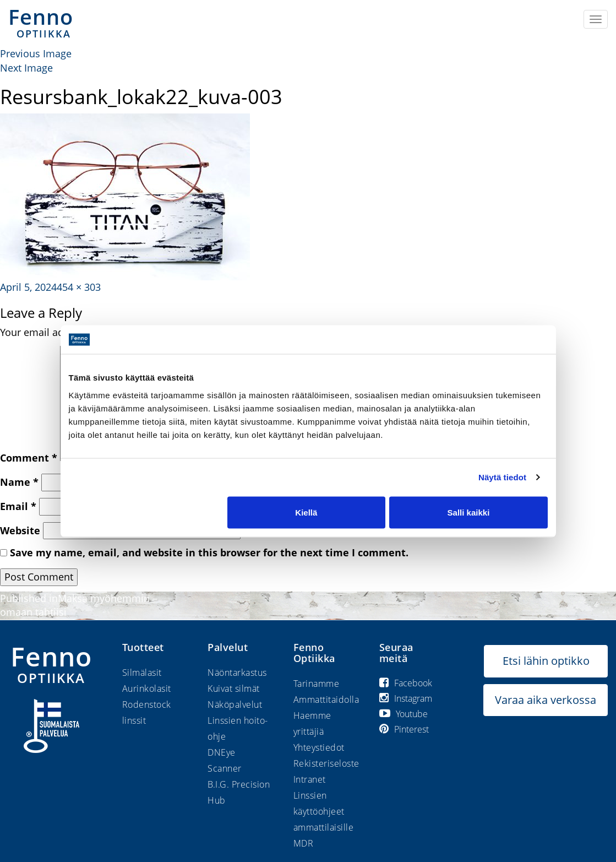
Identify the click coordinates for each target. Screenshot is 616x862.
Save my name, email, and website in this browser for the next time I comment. (209, 552)
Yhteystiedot (319, 747)
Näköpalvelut (235, 704)
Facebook (406, 683)
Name (19, 482)
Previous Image (36, 53)
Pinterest (404, 729)
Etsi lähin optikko (546, 661)
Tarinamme (317, 684)
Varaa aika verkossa (546, 700)
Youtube (404, 714)
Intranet (310, 779)
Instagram (406, 698)
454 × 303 (79, 287)
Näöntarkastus (237, 673)
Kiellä (306, 512)
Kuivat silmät (234, 688)
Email (18, 506)
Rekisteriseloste (326, 763)
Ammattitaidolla (326, 700)
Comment (29, 458)
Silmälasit (142, 673)
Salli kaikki (469, 512)
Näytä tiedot (502, 477)
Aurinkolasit (147, 688)
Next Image (26, 68)
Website (20, 530)
